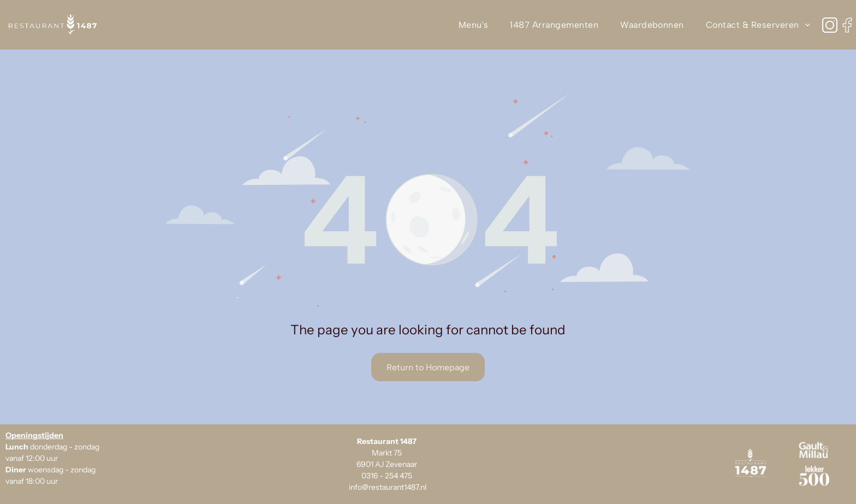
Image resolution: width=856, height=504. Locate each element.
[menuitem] (474, 25)
